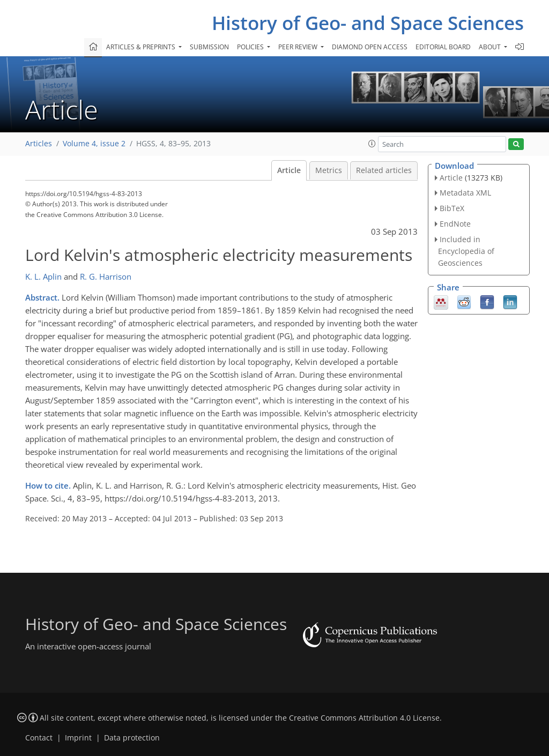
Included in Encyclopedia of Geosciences (466, 251)
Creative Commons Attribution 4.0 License (364, 718)
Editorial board (443, 47)
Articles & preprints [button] (142, 47)
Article (289, 170)
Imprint (78, 738)
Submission (209, 47)
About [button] (491, 47)
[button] (372, 144)
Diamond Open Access (370, 47)
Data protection (132, 738)
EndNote (455, 224)
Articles (39, 144)
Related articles (384, 170)
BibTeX (452, 208)
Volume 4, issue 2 (94, 144)
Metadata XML (465, 193)
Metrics (329, 170)
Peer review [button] (299, 47)
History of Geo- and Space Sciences (368, 23)
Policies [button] (251, 47)
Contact (39, 738)
